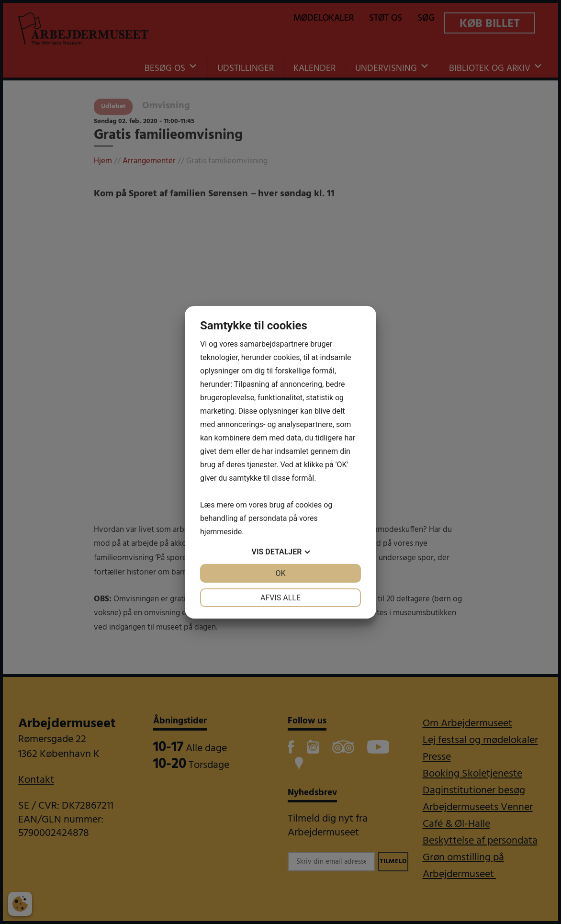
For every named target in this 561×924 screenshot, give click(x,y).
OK (280, 573)
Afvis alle (280, 598)
